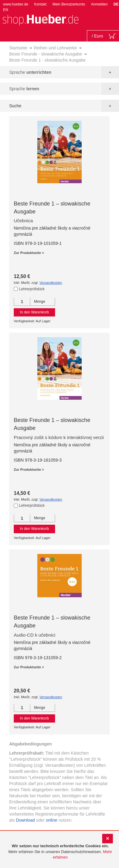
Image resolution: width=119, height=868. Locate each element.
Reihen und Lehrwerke (55, 48)
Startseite (18, 48)
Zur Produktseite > (29, 253)
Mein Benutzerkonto (69, 4)
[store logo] (40, 19)
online (52, 820)
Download (25, 820)
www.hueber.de (16, 4)
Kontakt (40, 4)
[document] (60, 852)
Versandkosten (51, 283)
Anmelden (99, 4)
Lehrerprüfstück (32, 289)
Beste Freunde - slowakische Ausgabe (46, 54)
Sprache (30, 72)
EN (6, 10)
